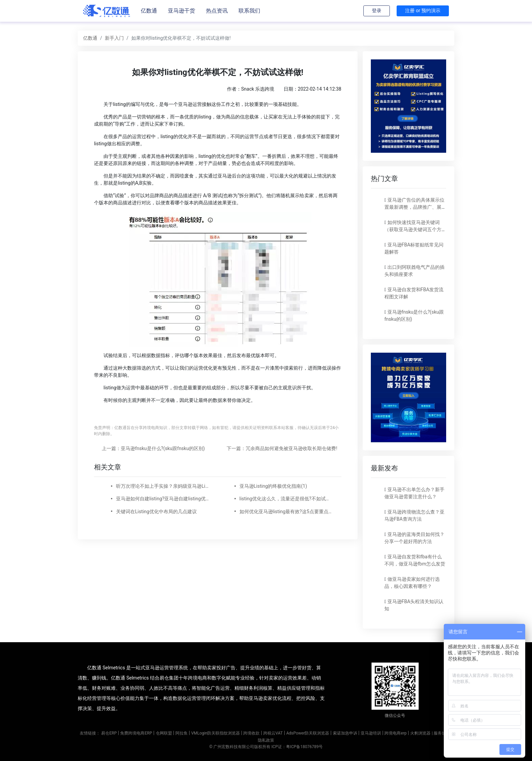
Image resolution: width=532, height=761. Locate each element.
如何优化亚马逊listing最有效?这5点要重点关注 (286, 512)
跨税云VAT (273, 733)
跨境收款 (251, 733)
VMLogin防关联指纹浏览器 (215, 733)
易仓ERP (109, 733)
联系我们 (249, 11)
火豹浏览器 (420, 733)
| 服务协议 (441, 733)
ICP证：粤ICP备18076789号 (297, 747)
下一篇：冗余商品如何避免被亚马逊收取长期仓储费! (282, 448)
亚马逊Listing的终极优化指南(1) (273, 486)
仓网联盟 (164, 733)
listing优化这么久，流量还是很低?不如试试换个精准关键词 (286, 499)
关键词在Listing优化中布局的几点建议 (156, 512)
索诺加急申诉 (345, 733)
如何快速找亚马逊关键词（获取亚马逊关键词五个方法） (413, 229)
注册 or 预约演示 (423, 11)
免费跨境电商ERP (136, 733)
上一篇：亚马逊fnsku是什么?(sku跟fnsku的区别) (153, 448)
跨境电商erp (395, 733)
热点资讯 (217, 11)
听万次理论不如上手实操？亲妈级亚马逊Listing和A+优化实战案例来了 (163, 486)
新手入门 (114, 38)
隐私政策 (266, 740)
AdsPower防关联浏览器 (308, 733)
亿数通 (149, 11)
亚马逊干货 (182, 11)
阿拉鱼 (182, 733)
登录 (377, 11)
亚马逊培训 (371, 733)
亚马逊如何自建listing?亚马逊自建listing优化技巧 (163, 499)
